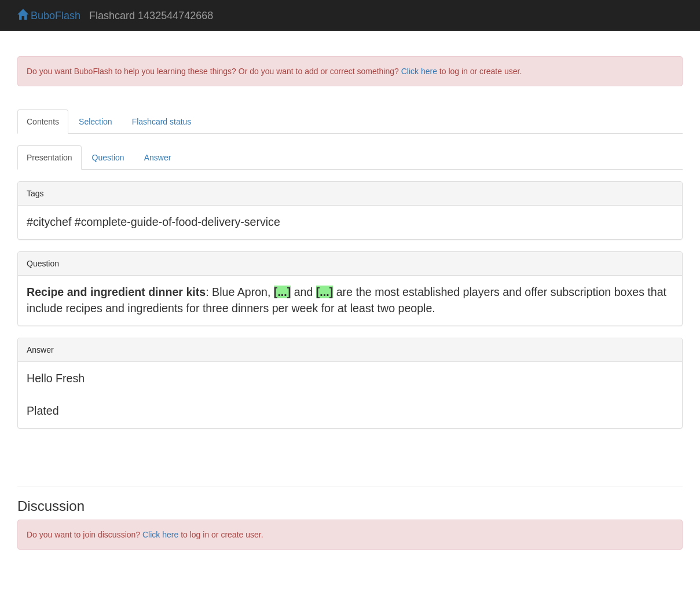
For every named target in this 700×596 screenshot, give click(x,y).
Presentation (50, 158)
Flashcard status (162, 122)
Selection (96, 122)
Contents (43, 122)
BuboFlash (49, 16)
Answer (158, 158)
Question (108, 158)
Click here (419, 71)
